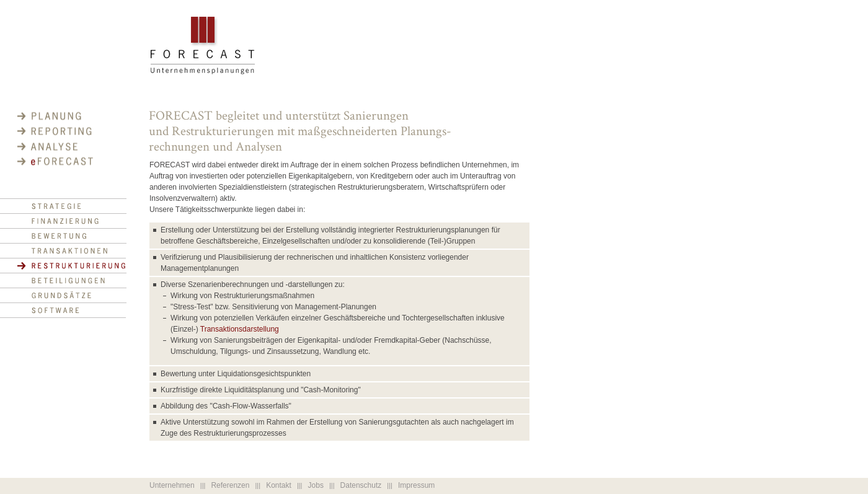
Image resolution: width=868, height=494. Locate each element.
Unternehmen (172, 485)
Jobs (316, 485)
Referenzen (230, 485)
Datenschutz (361, 485)
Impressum (416, 485)
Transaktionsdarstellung (240, 329)
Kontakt (279, 485)
